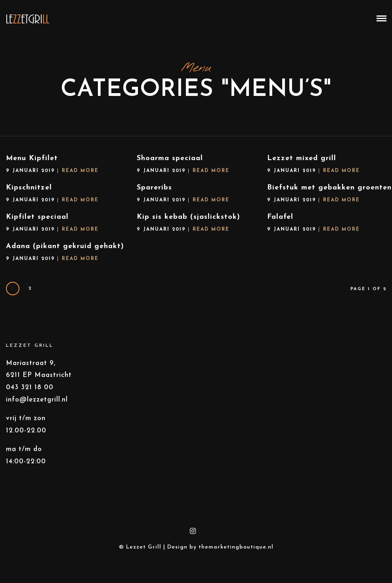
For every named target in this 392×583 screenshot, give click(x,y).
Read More (80, 172)
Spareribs (154, 189)
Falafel (272, 219)
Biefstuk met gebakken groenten (321, 190)
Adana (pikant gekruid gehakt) (69, 248)
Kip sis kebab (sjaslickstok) (192, 219)
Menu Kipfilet (32, 160)
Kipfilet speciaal (45, 217)
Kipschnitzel (29, 189)
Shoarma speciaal (170, 160)
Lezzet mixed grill (302, 160)
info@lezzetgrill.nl (37, 401)
